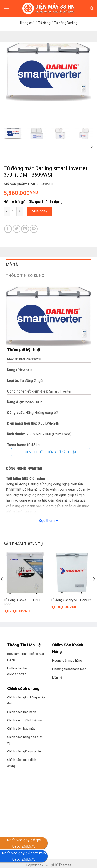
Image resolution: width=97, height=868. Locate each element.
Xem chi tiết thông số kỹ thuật (51, 452)
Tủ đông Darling (66, 23)
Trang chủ (27, 23)
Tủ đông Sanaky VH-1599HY (71, 600)
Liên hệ (57, 677)
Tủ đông (44, 23)
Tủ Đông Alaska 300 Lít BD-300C (23, 602)
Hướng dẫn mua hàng (67, 660)
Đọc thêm (47, 521)
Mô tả (12, 265)
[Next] (92, 146)
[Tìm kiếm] (92, 8)
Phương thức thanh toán (69, 669)
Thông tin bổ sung (25, 276)
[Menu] (6, 8)
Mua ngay (39, 211)
